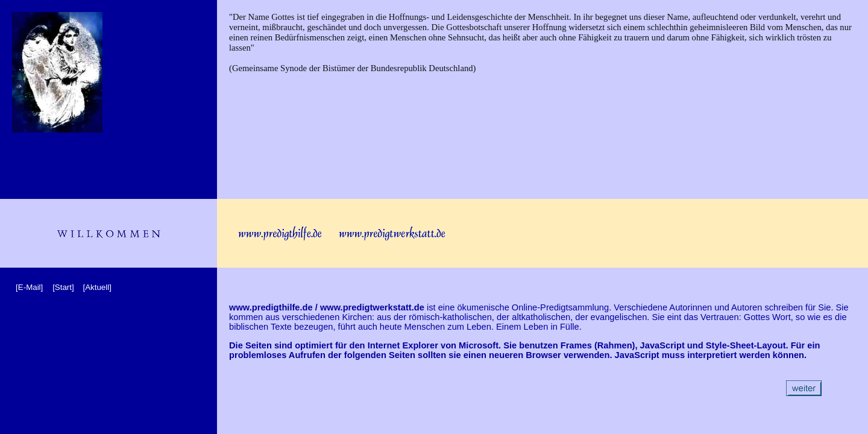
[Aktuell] (97, 287)
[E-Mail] (29, 287)
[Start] (63, 287)
